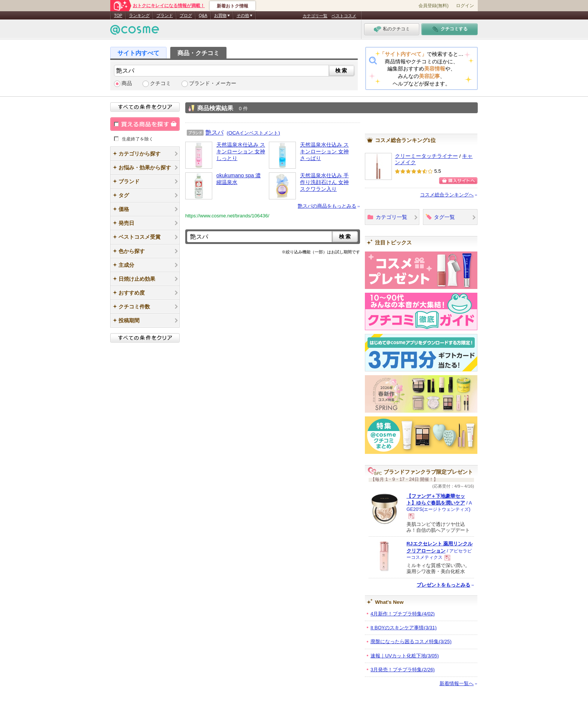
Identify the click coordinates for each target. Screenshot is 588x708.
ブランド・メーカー (213, 83)
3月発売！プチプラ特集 (403, 670)
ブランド (165, 15)
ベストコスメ (344, 16)
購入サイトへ (458, 181)
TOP (118, 15)
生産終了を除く (138, 139)
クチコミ (160, 83)
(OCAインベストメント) (253, 133)
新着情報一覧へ (457, 683)
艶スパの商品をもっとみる (327, 206)
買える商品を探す (145, 124)
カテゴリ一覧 (315, 16)
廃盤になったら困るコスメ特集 (411, 641)
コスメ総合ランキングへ (447, 195)
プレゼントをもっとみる (443, 585)
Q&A (203, 15)
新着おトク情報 (232, 6)
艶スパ (214, 132)
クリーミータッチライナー (426, 156)
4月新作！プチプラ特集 (403, 614)
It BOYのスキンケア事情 (403, 628)
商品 (127, 83)
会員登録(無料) (433, 6)
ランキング (139, 15)
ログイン (465, 6)
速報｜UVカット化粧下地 (405, 656)
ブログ (186, 15)
